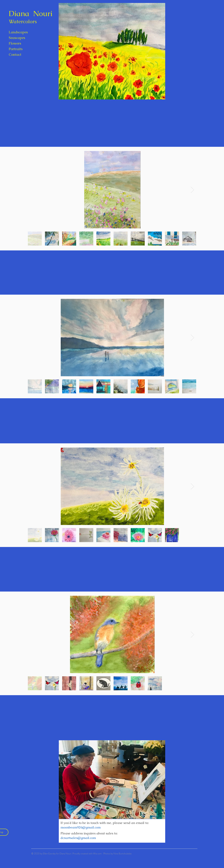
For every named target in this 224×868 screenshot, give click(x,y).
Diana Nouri (31, 13)
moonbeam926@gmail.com (81, 827)
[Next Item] (192, 190)
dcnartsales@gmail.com (78, 838)
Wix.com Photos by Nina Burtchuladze (112, 853)
